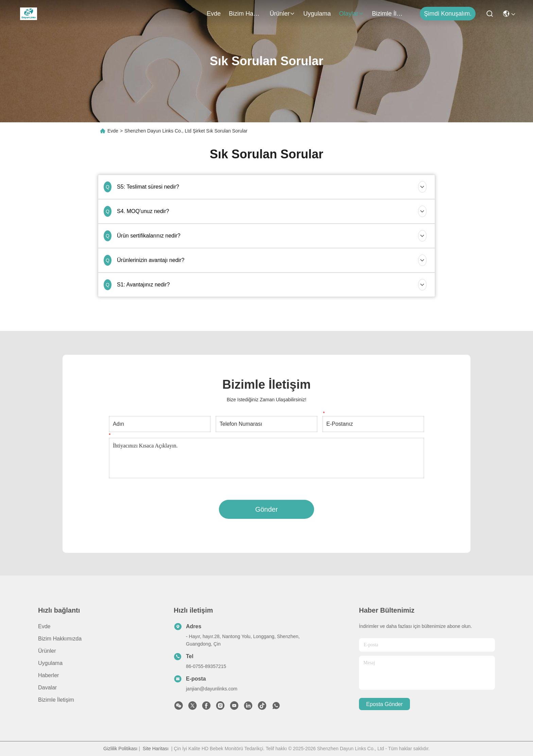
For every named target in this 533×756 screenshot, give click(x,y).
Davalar (47, 688)
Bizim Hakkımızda (245, 14)
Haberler (48, 675)
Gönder (267, 509)
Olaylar (351, 14)
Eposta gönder (384, 704)
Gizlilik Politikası (120, 749)
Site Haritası (156, 749)
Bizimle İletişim (388, 14)
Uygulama (317, 14)
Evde (214, 14)
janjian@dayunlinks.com (212, 689)
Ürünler (282, 14)
